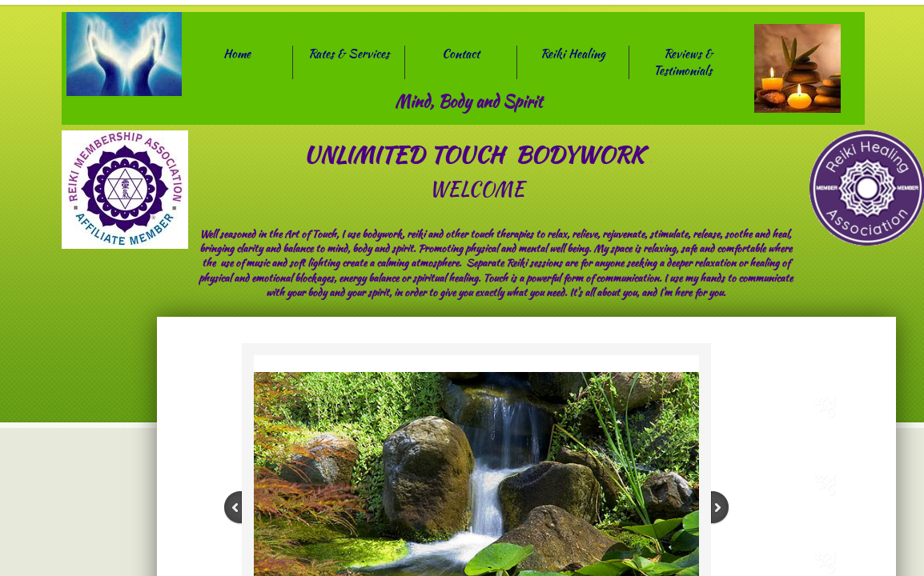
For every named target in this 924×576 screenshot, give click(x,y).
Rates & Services (349, 54)
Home (237, 54)
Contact (461, 54)
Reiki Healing (573, 54)
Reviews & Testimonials (683, 62)
